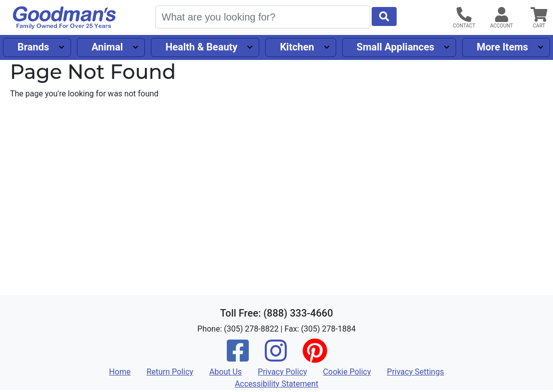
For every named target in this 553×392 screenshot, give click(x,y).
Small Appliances (396, 47)
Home (120, 372)
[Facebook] (238, 357)
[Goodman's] (64, 18)
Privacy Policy (282, 372)
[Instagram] (276, 357)
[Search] (263, 17)
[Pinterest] (315, 357)
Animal (107, 47)
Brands (33, 47)
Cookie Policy (347, 372)
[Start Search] (384, 16)
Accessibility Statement (276, 384)
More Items (502, 47)
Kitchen (297, 47)
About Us (226, 372)
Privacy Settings (416, 372)
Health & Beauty (201, 47)
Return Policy (170, 372)
